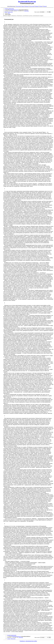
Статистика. (26, 11)
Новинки (37, 6)
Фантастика (10, 12)
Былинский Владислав (27, 1)
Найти (23, 6)
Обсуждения (32, 6)
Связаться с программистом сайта (28, 641)
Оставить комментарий (9, 9)
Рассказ (6, 12)
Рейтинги (27, 6)
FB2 (9, 13)
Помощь (45, 6)
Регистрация (18, 6)
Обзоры (41, 6)
